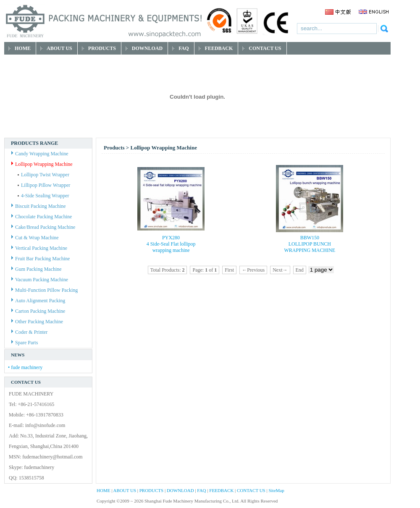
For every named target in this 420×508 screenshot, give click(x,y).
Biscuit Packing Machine (39, 206)
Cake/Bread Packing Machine (43, 227)
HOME (103, 490)
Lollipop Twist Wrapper (43, 175)
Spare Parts (25, 343)
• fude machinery (25, 367)
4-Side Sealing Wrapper (43, 196)
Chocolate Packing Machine (42, 217)
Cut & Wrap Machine (35, 238)
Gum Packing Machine (37, 269)
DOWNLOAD (180, 490)
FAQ (201, 490)
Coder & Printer (29, 332)
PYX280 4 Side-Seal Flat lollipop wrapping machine (171, 244)
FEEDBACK (221, 490)
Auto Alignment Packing (38, 301)
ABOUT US (125, 490)
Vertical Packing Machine (39, 248)
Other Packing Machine (37, 322)
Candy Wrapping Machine (40, 154)
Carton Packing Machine (38, 311)
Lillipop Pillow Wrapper (44, 185)
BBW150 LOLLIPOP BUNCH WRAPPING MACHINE (310, 244)
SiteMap (276, 490)
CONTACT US (251, 490)
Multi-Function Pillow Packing (45, 290)
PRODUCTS (151, 490)
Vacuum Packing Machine (40, 280)
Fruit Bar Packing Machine (41, 259)
